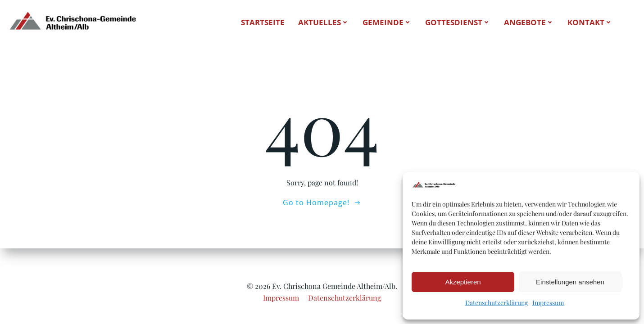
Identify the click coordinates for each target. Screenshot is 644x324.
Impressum (548, 303)
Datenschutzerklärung (497, 303)
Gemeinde (387, 22)
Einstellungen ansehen (570, 282)
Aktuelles (324, 22)
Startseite (263, 22)
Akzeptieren (463, 282)
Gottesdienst (458, 22)
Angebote (529, 22)
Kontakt (590, 22)
